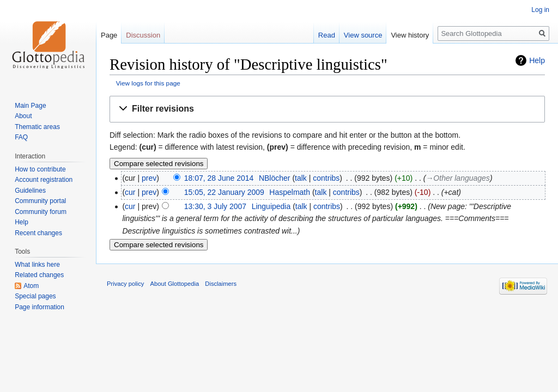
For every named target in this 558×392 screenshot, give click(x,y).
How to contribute (40, 169)
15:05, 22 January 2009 (224, 192)
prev (149, 178)
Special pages (35, 296)
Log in (540, 10)
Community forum (41, 212)
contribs (326, 178)
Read (327, 35)
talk (301, 178)
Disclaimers (221, 284)
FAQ (21, 137)
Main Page (30, 106)
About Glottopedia (175, 284)
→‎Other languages (457, 178)
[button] (327, 109)
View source (363, 35)
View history (410, 35)
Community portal (40, 201)
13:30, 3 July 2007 (215, 206)
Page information (40, 307)
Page (109, 35)
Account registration (44, 180)
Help (537, 60)
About (23, 116)
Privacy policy (125, 284)
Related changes (39, 275)
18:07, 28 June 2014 (219, 178)
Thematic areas (37, 127)
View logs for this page (148, 83)
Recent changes (38, 233)
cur (130, 192)
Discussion (143, 35)
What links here (37, 265)
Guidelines (30, 191)
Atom (31, 286)
